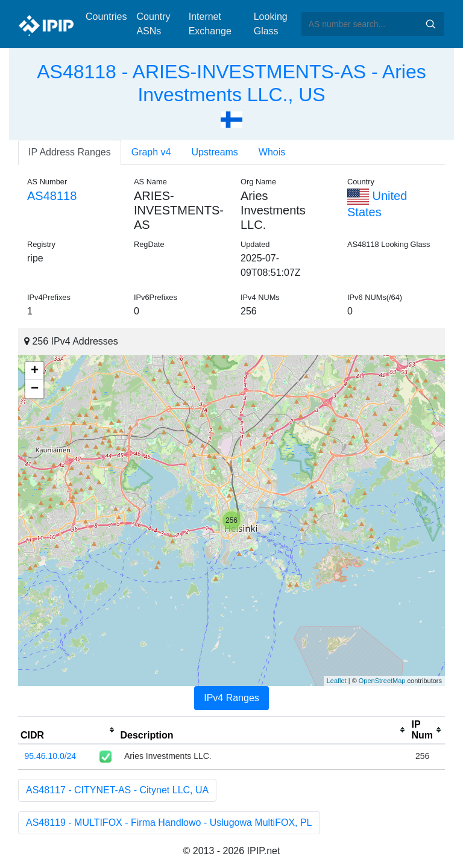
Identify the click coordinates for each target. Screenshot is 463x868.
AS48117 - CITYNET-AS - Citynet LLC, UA (117, 790)
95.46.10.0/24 (51, 756)
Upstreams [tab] (215, 152)
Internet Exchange (210, 24)
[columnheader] (68, 730)
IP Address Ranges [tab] (70, 152)
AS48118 (52, 196)
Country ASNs (153, 24)
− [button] (35, 389)
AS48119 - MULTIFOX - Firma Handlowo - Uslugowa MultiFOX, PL (169, 823)
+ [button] (35, 371)
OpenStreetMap (382, 681)
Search (430, 24)
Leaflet (337, 681)
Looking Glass (271, 24)
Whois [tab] (272, 152)
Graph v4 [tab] (151, 152)
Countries (106, 17)
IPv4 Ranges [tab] (231, 698)
